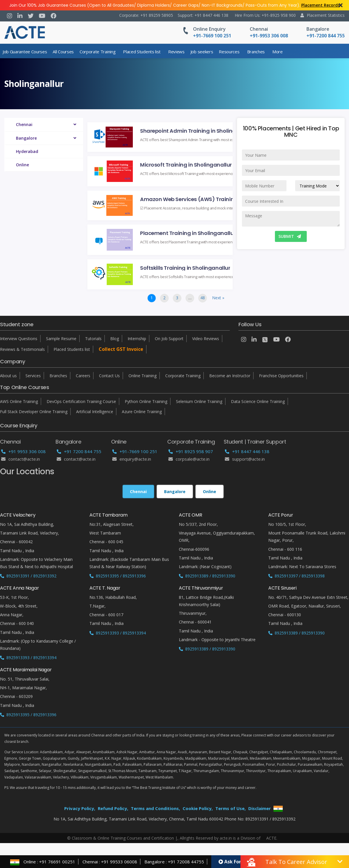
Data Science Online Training (258, 401)
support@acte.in (245, 459)
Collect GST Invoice (121, 349)
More (278, 52)
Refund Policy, (113, 808)
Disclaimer (260, 808)
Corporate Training (98, 52)
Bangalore (318, 29)
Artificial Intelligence (95, 412)
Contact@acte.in (21, 459)
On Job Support (169, 339)
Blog (115, 339)
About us (8, 376)
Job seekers (202, 52)
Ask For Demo (237, 862)
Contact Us (109, 376)
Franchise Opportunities (281, 376)
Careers (83, 376)
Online (22, 165)
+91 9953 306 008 (23, 451)
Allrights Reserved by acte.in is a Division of (221, 838)
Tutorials (93, 339)
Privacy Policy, (80, 808)
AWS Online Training (19, 401)
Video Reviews (206, 339)
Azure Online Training (142, 412)
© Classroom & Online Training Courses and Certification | (122, 838)
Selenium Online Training (199, 401)
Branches (256, 52)
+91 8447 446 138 (247, 451)
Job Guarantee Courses (25, 52)
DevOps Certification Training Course (81, 401)
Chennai (259, 29)
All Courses (63, 52)
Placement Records (320, 5)
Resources (229, 52)
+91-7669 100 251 (135, 451)
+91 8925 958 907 (191, 451)
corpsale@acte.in (189, 459)
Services (33, 376)
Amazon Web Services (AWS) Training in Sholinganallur (195, 199)
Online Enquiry (209, 29)
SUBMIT (290, 236)
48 (203, 298)
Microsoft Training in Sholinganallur (186, 164)
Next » (218, 298)
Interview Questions (19, 339)
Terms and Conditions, (155, 808)
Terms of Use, (230, 808)
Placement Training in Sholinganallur (188, 233)
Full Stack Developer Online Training (34, 412)
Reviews (176, 52)
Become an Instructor (230, 376)
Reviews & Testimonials (22, 349)
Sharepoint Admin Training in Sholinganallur (195, 131)
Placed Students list (142, 52)
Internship (137, 339)
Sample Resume (61, 339)
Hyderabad (27, 151)
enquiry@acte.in (132, 459)
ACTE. (272, 838)
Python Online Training (146, 401)
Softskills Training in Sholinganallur (185, 268)
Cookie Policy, (198, 808)
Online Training (143, 376)
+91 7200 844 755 (79, 451)
